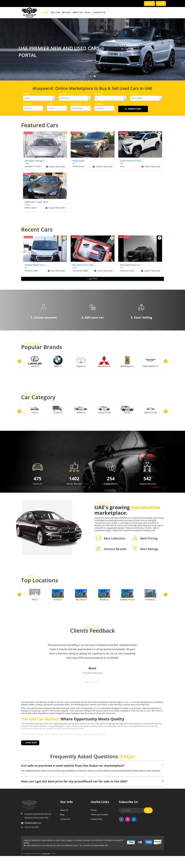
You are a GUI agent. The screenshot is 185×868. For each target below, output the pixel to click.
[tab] (93, 772)
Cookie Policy (97, 826)
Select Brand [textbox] (64, 98)
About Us (78, 12)
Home (45, 12)
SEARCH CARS (133, 109)
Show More (30, 749)
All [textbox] (96, 98)
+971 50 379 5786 (31, 838)
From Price (28, 104)
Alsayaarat (46, 865)
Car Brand (63, 93)
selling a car (143, 709)
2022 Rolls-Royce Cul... (131, 265)
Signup (149, 3)
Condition (134, 93)
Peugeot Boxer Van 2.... (36, 265)
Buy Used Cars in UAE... (84, 265)
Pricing (94, 817)
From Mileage (77, 104)
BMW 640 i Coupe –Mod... (37, 202)
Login (161, 3)
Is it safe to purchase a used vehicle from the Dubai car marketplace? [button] (73, 772)
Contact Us (99, 12)
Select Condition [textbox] (137, 98)
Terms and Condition (100, 821)
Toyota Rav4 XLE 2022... (131, 161)
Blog (88, 12)
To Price (51, 104)
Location (27, 93)
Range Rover (79, 161)
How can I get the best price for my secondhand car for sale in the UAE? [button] (74, 788)
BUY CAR (66, 12)
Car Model (99, 93)
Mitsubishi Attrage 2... (35, 161)
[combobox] (39, 98)
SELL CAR (55, 12)
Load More (92, 280)
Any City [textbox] (27, 98)
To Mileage (99, 104)
